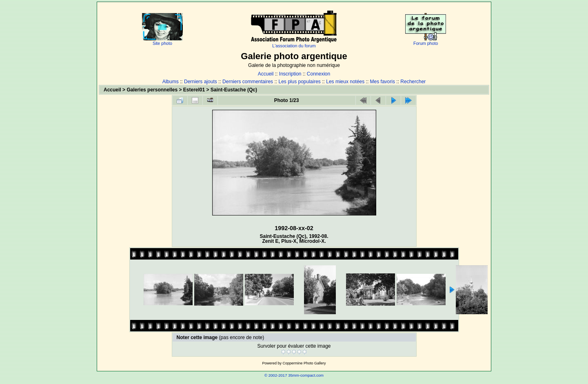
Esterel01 (194, 90)
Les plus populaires (299, 82)
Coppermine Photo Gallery (304, 363)
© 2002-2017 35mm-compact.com (294, 375)
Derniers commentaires (248, 82)
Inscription (290, 74)
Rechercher (413, 82)
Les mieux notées (345, 82)
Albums (171, 82)
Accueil (266, 74)
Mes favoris (383, 82)
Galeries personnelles (152, 90)
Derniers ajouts (201, 82)
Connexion (318, 74)
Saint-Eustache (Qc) (234, 90)
